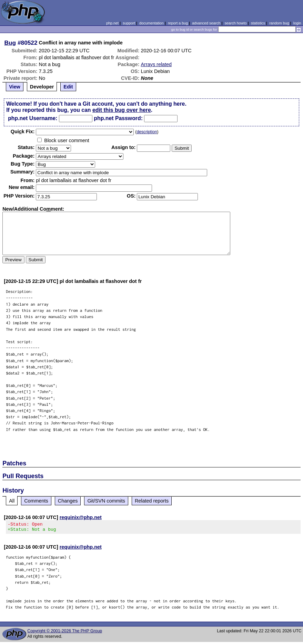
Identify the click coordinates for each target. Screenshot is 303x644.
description (147, 132)
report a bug (178, 23)
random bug (279, 23)
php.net (112, 23)
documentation (151, 23)
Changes (68, 501)
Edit (68, 87)
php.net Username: (33, 118)
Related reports (152, 501)
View (15, 87)
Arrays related (156, 64)
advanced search (206, 23)
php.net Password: (118, 118)
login (297, 23)
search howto (235, 23)
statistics (258, 23)
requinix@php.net (81, 517)
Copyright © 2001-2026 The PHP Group (65, 633)
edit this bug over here (122, 110)
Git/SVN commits (106, 501)
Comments (36, 501)
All (12, 501)
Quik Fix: (23, 131)
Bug (10, 43)
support (129, 23)
